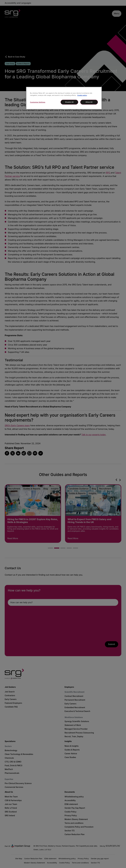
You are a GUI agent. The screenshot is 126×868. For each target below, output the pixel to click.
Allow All (89, 102)
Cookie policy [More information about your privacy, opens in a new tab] (82, 95)
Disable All (69, 102)
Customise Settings (38, 102)
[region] (64, 98)
